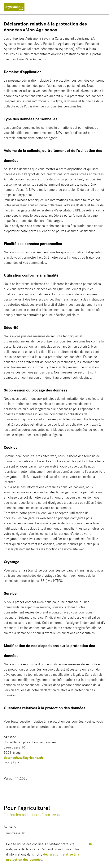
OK (90, 844)
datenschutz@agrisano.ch (23, 757)
